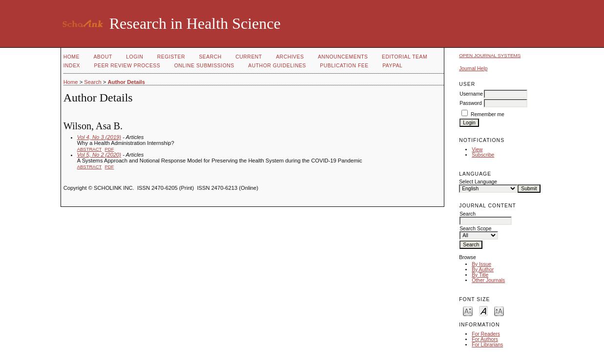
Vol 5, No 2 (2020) (99, 155)
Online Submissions (204, 66)
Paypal (392, 66)
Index (72, 66)
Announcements (343, 57)
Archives (290, 57)
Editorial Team (405, 57)
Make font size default (483, 311)
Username (471, 94)
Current (249, 57)
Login (135, 57)
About (103, 57)
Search (210, 57)
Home (72, 57)
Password (471, 103)
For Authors (485, 339)
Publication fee (344, 66)
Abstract (90, 149)
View (477, 150)
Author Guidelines (277, 66)
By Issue (481, 264)
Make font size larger (499, 311)
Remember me (488, 114)
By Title (480, 275)
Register (171, 57)
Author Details (126, 82)
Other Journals (488, 280)
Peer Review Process (127, 66)
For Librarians (487, 345)
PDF (110, 149)
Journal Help (473, 69)
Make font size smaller (468, 311)
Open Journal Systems (490, 55)
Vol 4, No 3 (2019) (99, 137)
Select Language (478, 182)
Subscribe (483, 155)
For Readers (486, 334)
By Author (483, 270)
